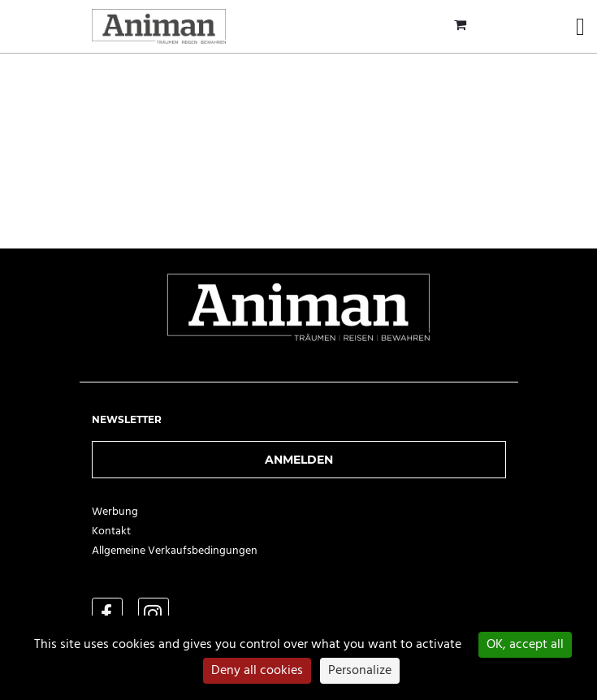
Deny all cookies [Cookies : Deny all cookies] (257, 671)
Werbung (115, 512)
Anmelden (299, 460)
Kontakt (111, 531)
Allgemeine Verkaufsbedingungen (175, 551)
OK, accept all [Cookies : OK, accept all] (525, 645)
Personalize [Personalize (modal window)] (360, 671)
